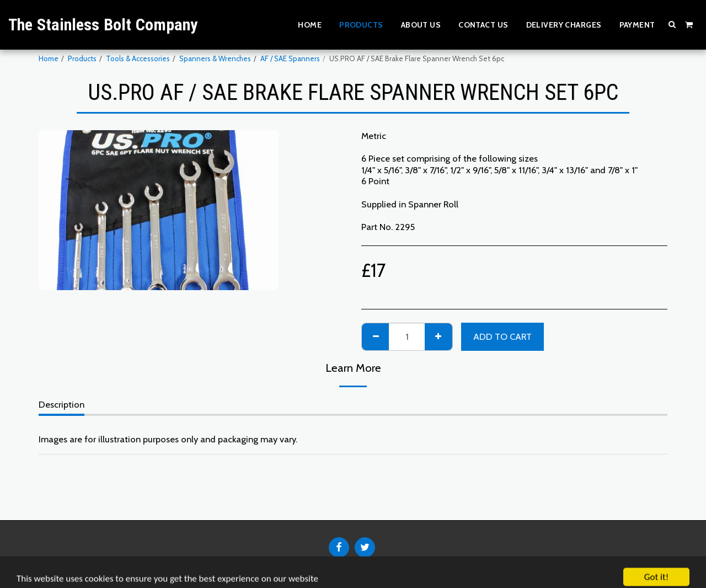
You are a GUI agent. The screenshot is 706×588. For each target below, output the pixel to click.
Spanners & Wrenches (215, 58)
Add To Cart (502, 336)
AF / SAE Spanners (290, 58)
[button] (672, 24)
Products (82, 58)
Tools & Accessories (138, 58)
